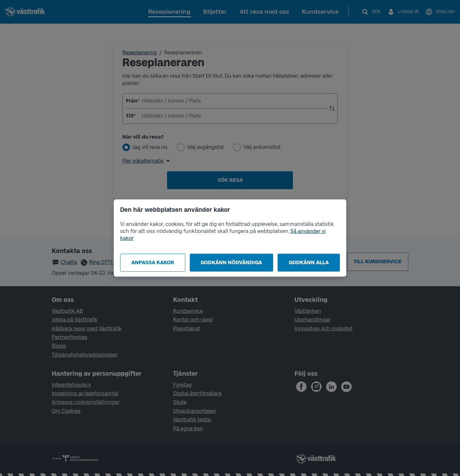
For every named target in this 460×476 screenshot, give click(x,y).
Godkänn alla (309, 262)
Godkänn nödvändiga (231, 262)
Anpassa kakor (153, 262)
